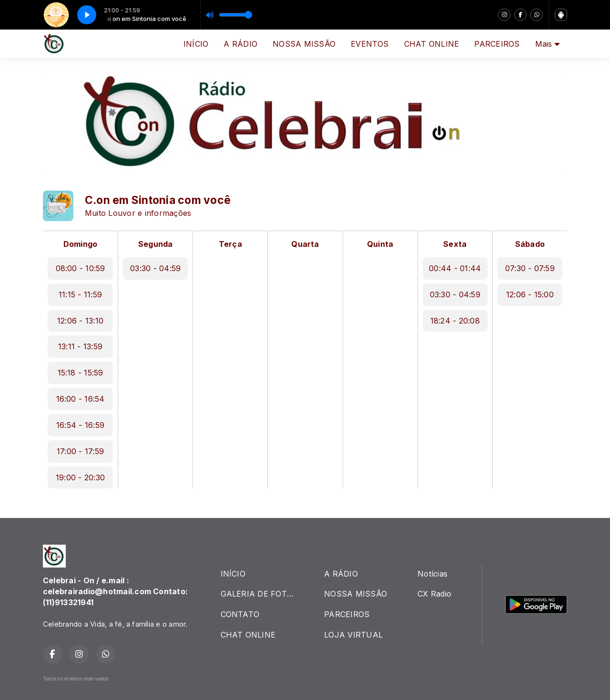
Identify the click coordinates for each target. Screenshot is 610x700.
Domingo (81, 244)
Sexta (455, 244)
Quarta (305, 244)
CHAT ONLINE (432, 44)
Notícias (432, 574)
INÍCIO (196, 44)
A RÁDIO (240, 44)
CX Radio (434, 594)
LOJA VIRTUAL (353, 635)
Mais (547, 44)
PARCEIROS (497, 44)
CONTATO (240, 614)
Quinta (380, 244)
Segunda (156, 244)
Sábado (530, 244)
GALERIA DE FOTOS (259, 594)
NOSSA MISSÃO (304, 44)
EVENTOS (370, 44)
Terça (230, 244)
